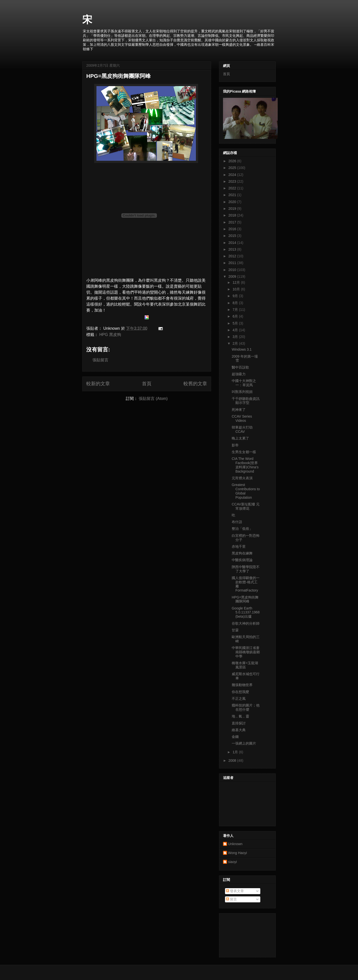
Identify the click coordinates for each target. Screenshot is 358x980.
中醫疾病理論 (242, 560)
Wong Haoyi (237, 853)
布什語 (237, 522)
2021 (233, 195)
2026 (233, 161)
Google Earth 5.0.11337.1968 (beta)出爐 (246, 612)
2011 (233, 263)
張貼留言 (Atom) (153, 399)
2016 (233, 229)
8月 (236, 303)
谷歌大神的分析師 (246, 623)
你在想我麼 (240, 692)
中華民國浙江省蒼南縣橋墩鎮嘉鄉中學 (246, 652)
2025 (233, 168)
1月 (236, 752)
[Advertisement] (245, 934)
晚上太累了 (240, 438)
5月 (236, 323)
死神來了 (239, 410)
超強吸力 (239, 374)
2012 (233, 256)
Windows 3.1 (242, 349)
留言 (231, 899)
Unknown (235, 844)
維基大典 (239, 730)
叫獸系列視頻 (242, 392)
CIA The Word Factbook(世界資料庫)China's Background (245, 465)
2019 (233, 209)
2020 (233, 202)
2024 (233, 175)
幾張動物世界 (242, 685)
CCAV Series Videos (242, 418)
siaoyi (232, 862)
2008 (233, 761)
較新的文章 (98, 384)
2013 (233, 249)
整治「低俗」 (242, 529)
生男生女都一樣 (244, 452)
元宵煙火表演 (242, 478)
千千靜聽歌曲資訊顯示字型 (246, 401)
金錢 (235, 737)
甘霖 (235, 630)
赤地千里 (239, 546)
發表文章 (235, 891)
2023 (233, 181)
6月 (236, 316)
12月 (237, 282)
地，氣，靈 (240, 716)
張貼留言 (100, 360)
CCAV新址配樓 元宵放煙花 (246, 506)
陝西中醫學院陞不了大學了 (246, 569)
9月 (236, 296)
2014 (233, 243)
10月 (237, 289)
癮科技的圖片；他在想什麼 (246, 707)
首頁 (147, 384)
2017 (233, 222)
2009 (233, 276)
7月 (236, 310)
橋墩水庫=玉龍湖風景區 (245, 665)
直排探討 (239, 723)
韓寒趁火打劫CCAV (242, 429)
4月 (236, 330)
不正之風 (239, 699)
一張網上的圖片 (244, 743)
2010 (233, 270)
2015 (233, 236)
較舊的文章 (195, 384)
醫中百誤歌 (240, 367)
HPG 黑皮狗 (110, 335)
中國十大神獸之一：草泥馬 (244, 383)
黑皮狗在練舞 (242, 553)
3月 (236, 337)
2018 (233, 215)
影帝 (235, 445)
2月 (236, 343)
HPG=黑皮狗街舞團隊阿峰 (118, 76)
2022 (233, 188)
